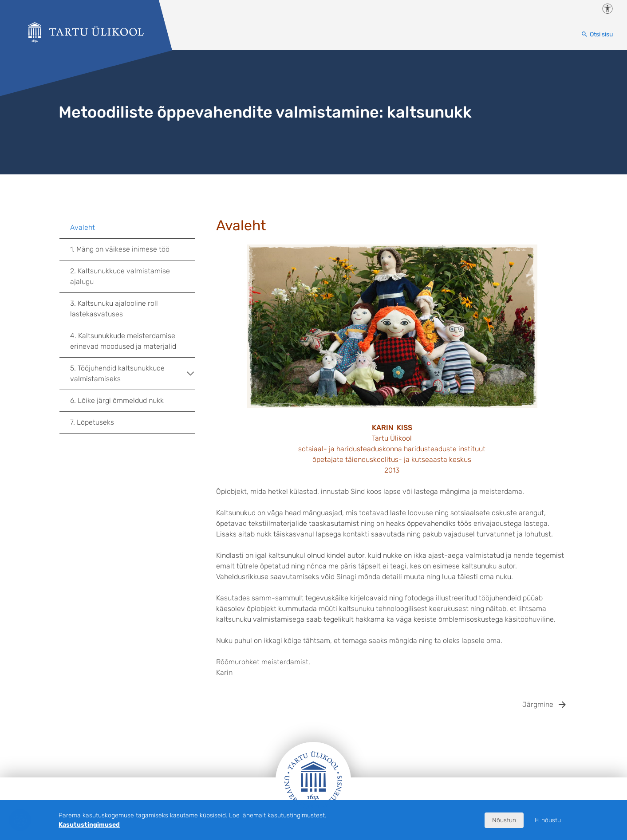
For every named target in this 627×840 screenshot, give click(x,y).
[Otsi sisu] (597, 34)
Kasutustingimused (89, 825)
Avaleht (83, 227)
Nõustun (504, 820)
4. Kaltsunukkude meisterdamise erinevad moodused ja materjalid (123, 341)
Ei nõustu (548, 820)
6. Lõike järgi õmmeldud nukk (117, 400)
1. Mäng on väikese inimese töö (120, 249)
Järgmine (538, 704)
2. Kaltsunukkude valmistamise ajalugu (120, 276)
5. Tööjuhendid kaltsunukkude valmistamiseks (132, 373)
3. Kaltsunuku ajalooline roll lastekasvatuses (114, 309)
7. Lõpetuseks (92, 422)
